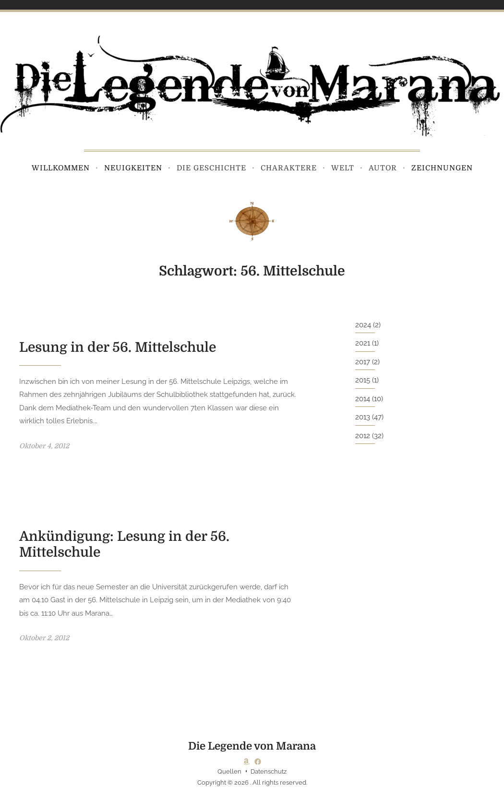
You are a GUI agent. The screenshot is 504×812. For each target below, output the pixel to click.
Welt (343, 168)
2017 (363, 362)
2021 (363, 343)
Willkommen (61, 168)
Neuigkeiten (133, 168)
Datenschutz (269, 771)
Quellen (229, 771)
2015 (363, 380)
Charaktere (289, 168)
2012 (363, 436)
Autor (383, 168)
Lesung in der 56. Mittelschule (118, 347)
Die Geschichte (211, 168)
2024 (363, 325)
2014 (363, 399)
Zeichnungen (442, 168)
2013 (363, 417)
